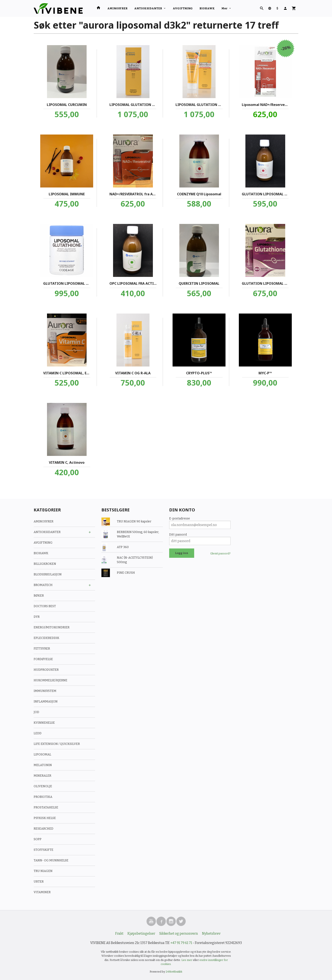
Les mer (187, 960)
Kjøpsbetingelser (141, 933)
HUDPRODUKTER (46, 670)
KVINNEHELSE (44, 723)
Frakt (119, 933)
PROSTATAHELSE (46, 807)
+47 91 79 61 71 (181, 943)
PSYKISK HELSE (45, 818)
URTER (39, 882)
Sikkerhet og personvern (179, 933)
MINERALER (42, 776)
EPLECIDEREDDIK (46, 638)
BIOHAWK (207, 8)
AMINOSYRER (117, 8)
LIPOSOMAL (42, 754)
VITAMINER (42, 892)
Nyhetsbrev (211, 933)
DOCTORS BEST (45, 606)
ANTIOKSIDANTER (148, 8)
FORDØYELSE (43, 659)
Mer (224, 8)
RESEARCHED (44, 829)
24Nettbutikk (174, 972)
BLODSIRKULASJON (48, 574)
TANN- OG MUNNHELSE (51, 860)
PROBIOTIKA (43, 797)
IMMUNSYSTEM (45, 691)
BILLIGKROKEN (45, 564)
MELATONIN (43, 765)
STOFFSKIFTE (44, 850)
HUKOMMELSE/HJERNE (50, 680)
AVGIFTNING (183, 8)
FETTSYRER (42, 649)
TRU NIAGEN (43, 871)
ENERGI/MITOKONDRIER (52, 627)
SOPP (38, 839)
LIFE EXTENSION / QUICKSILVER (57, 744)
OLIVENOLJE (43, 786)
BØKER (39, 596)
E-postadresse (180, 518)
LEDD (38, 733)
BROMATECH (43, 585)
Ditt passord (178, 535)
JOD (36, 712)
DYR (37, 617)
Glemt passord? (220, 553)
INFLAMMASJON (46, 702)
